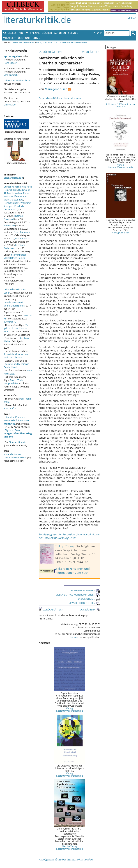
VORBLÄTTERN (91, 52)
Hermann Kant (11, 203)
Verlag (132, 18)
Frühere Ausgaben (24, 42)
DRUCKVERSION (89, 599)
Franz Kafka (10, 408)
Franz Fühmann (22, 232)
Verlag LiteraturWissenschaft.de (70, 709)
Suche (98, 33)
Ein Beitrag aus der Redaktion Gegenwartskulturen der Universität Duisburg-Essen (69, 536)
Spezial (35, 33)
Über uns (24, 38)
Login (36, 38)
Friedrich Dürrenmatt (14, 208)
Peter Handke (23, 238)
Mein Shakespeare (13, 200)
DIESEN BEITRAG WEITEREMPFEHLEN (78, 595)
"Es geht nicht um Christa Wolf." (16, 328)
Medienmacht (11, 75)
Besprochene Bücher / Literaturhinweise (60, 98)
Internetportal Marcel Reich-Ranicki (15, 256)
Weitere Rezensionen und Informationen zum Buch (72, 571)
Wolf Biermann (19, 196)
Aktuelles (10, 33)
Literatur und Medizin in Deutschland (16, 366)
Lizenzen (73, 637)
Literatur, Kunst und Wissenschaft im (16, 420)
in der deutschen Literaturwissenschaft (15, 456)
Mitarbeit (9, 38)
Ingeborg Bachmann (14, 247)
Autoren (60, 33)
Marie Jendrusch (56, 89)
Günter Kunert (11, 187)
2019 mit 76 (10, 322)
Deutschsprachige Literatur (71, 42)
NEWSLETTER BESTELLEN (84, 603)
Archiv (23, 33)
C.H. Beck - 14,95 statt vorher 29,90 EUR (121, 105)
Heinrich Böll (10, 190)
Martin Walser (15, 193)
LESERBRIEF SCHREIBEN (85, 590)
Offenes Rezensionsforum (17, 80)
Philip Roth (26, 187)
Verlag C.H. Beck (121, 233)
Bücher (47, 33)
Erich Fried (9, 226)
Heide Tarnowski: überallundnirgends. (14, 304)
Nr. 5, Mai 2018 (44, 42)
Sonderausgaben (13, 178)
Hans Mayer (10, 63)
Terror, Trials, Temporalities (14, 382)
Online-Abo (10, 105)
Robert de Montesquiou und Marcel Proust (16, 356)
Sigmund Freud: (18, 433)
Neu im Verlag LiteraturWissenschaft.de (70, 847)
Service (73, 33)
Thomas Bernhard (13, 217)
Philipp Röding (65, 546)
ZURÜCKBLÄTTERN (50, 52)
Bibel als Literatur (18, 442)
